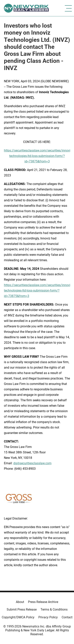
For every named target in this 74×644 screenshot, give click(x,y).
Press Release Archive (43, 602)
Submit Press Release (22, 609)
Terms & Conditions (54, 609)
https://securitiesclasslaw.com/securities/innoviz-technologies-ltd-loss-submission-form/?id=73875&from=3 (38, 156)
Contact (67, 617)
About (20, 602)
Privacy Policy (48, 617)
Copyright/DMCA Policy (18, 617)
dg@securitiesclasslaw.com (32, 463)
